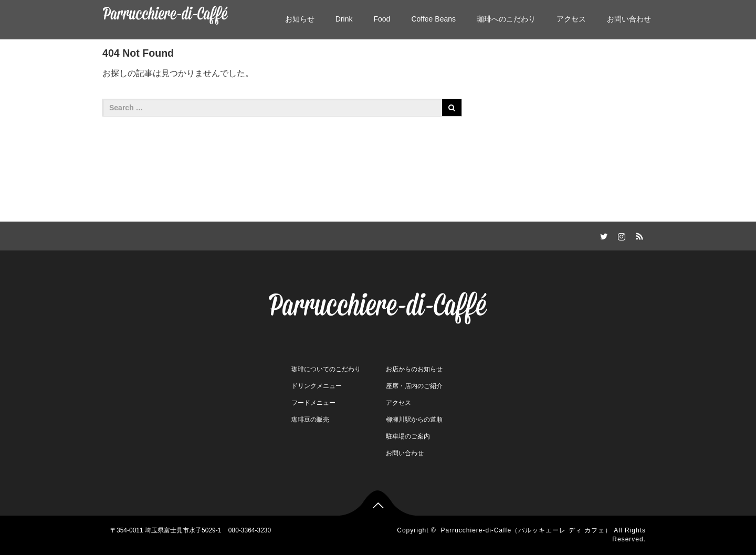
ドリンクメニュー (317, 386)
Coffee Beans (433, 19)
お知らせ (300, 19)
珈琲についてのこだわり (326, 369)
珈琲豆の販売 (310, 420)
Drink (344, 19)
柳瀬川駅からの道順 (414, 420)
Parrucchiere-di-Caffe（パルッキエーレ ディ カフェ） (526, 530)
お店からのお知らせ (414, 369)
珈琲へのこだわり (506, 19)
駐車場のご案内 (408, 436)
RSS (638, 235)
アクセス (571, 19)
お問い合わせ (629, 19)
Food (382, 19)
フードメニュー (313, 403)
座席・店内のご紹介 (414, 386)
